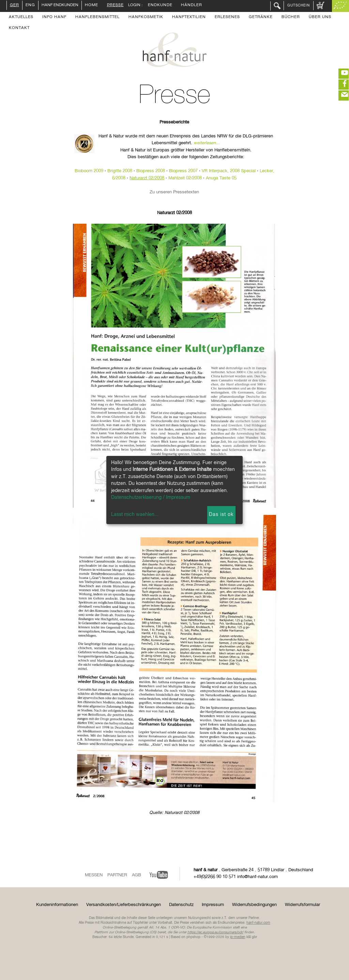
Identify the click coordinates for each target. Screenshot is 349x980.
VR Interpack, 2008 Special (229, 171)
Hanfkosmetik (146, 17)
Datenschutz (181, 905)
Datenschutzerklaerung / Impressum (151, 498)
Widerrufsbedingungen (254, 905)
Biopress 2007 (183, 171)
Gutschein (299, 5)
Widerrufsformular (302, 905)
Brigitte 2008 (120, 171)
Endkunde (160, 5)
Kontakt (19, 28)
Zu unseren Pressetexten (174, 192)
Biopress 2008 (151, 171)
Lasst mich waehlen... (135, 515)
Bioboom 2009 (89, 171)
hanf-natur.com (258, 923)
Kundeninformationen (57, 905)
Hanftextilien (189, 17)
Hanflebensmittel (97, 17)
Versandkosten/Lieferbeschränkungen (124, 905)
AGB (136, 875)
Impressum (213, 905)
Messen (94, 875)
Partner (117, 875)
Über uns (320, 17)
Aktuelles (21, 17)
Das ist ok (221, 515)
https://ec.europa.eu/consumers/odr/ (215, 932)
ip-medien (238, 937)
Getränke (261, 17)
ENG (30, 5)
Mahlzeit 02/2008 (185, 178)
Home (92, 5)
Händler (192, 5)
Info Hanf (54, 17)
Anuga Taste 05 (221, 178)
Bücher (291, 17)
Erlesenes (227, 17)
